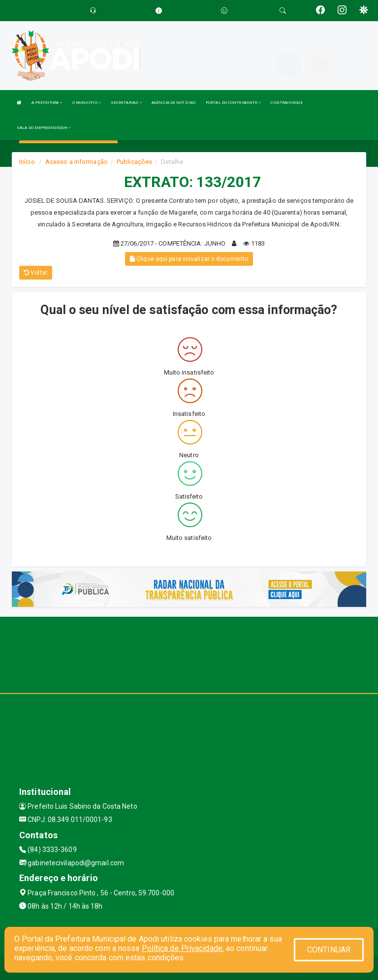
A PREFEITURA (47, 103)
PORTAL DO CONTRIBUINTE (233, 103)
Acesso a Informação (77, 162)
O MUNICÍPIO (87, 103)
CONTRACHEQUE (286, 103)
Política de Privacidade (182, 948)
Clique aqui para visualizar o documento (189, 259)
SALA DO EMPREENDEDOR (44, 128)
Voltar (36, 273)
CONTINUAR (329, 950)
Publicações (134, 162)
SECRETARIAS (126, 103)
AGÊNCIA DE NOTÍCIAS (174, 103)
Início (27, 162)
